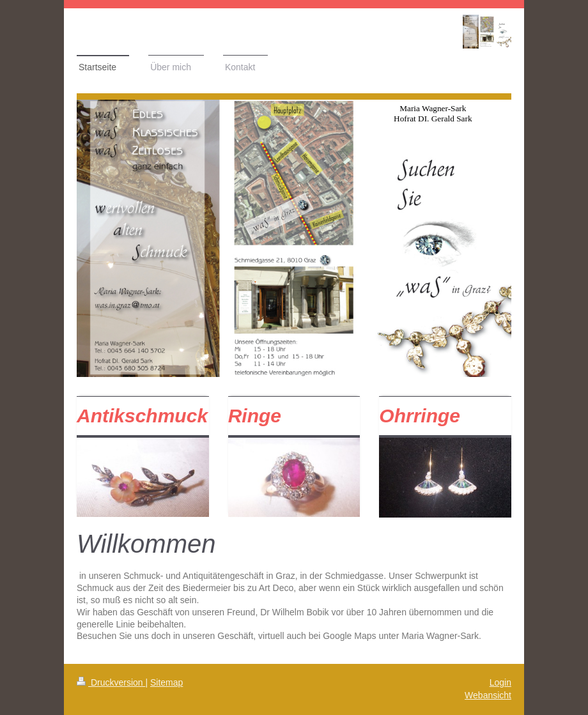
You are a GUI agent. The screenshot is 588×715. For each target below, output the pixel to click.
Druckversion (111, 682)
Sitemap (166, 682)
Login (500, 682)
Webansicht (488, 695)
